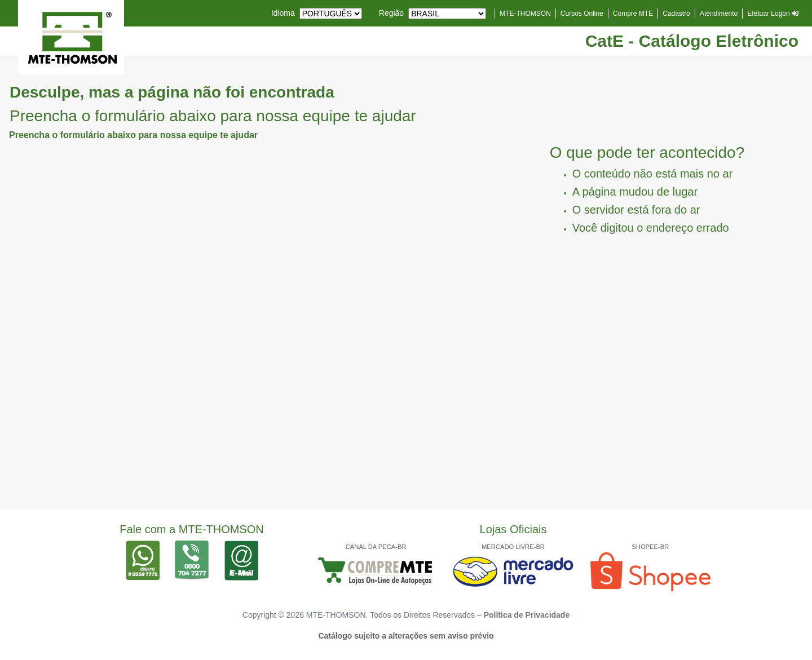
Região (391, 13)
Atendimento (719, 14)
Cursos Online (582, 14)
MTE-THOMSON (525, 14)
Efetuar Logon (773, 14)
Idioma (283, 13)
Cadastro (676, 14)
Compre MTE (633, 14)
